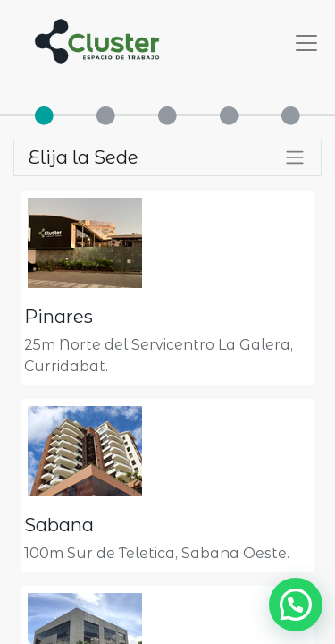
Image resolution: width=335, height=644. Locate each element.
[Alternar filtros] (295, 157)
